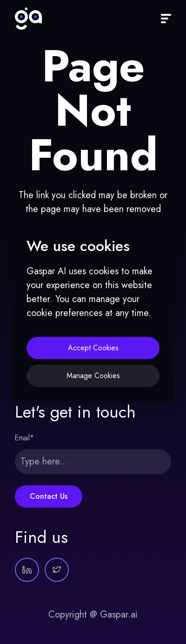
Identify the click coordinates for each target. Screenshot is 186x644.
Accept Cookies (93, 348)
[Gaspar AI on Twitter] (57, 570)
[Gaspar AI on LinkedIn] (27, 570)
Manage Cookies (93, 376)
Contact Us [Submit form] (49, 496)
